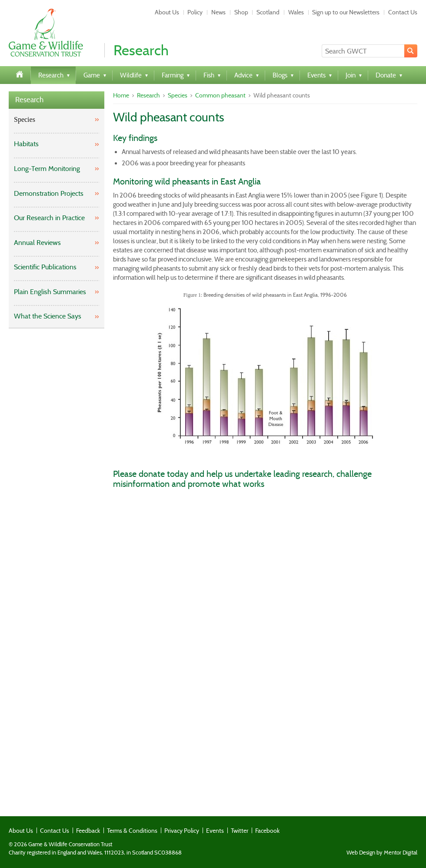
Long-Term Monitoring (47, 169)
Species (25, 119)
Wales (296, 12)
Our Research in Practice (49, 218)
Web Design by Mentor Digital (382, 853)
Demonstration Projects (49, 193)
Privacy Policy (182, 831)
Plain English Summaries (50, 292)
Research (29, 100)
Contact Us (403, 12)
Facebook (267, 831)
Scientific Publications (45, 267)
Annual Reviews (37, 243)
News (218, 12)
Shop (241, 12)
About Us (167, 12)
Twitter (240, 831)
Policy (195, 12)
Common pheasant (220, 95)
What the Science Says (48, 316)
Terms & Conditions (132, 831)
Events (215, 831)
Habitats (26, 144)
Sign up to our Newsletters (346, 12)
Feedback (88, 831)
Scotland (268, 12)
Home (121, 95)
